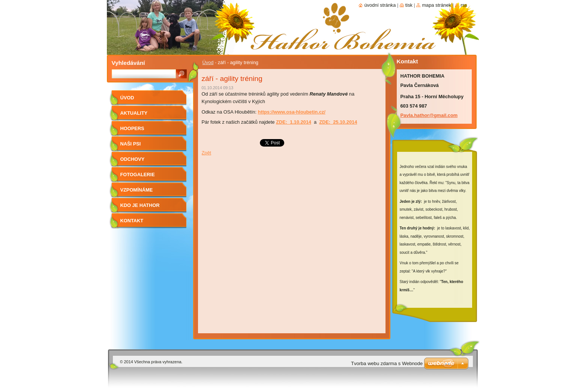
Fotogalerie (138, 175)
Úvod (208, 62)
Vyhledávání (128, 63)
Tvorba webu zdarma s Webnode (387, 363)
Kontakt (132, 221)
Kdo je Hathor (140, 205)
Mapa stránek (436, 5)
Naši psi (131, 144)
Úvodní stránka (380, 5)
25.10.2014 (345, 122)
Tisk (409, 5)
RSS (464, 5)
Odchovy (133, 159)
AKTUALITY (134, 113)
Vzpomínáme (137, 190)
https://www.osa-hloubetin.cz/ (292, 112)
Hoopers (132, 128)
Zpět (207, 153)
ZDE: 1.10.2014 (294, 122)
